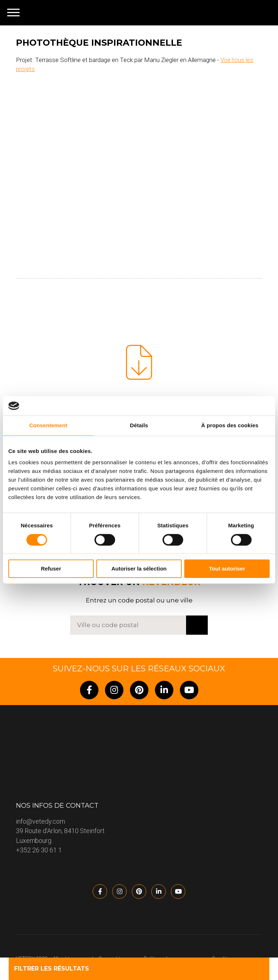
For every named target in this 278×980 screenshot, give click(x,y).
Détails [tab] (139, 425)
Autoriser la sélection (139, 569)
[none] (261, 13)
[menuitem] (261, 13)
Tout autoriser (227, 569)
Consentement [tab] (48, 425)
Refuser (51, 569)
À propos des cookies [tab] (230, 425)
